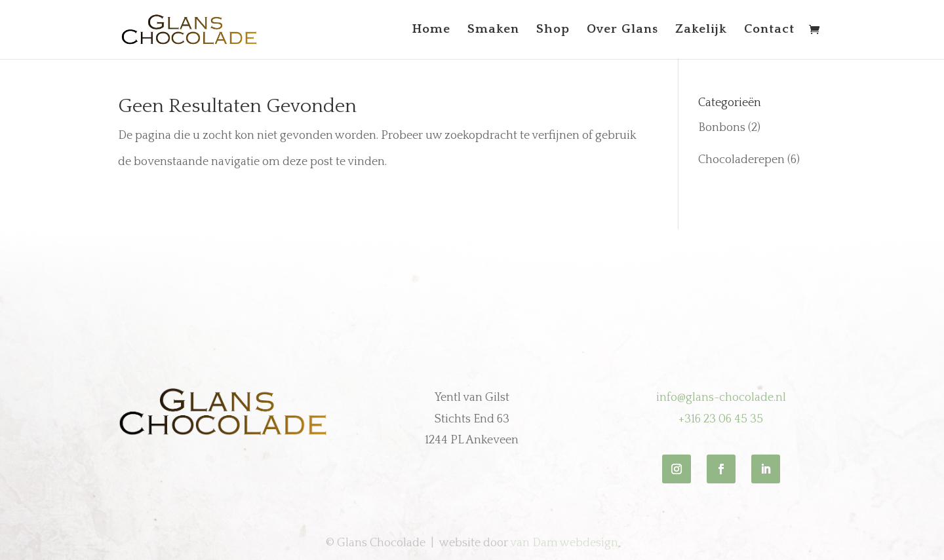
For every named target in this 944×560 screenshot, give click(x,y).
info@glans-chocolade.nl (721, 398)
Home (431, 30)
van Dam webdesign (564, 543)
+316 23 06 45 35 (721, 419)
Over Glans (622, 30)
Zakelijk (701, 30)
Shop (553, 30)
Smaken (493, 30)
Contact (769, 30)
